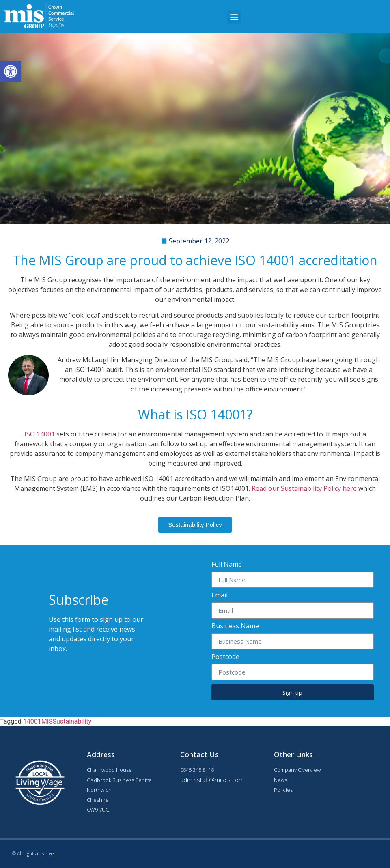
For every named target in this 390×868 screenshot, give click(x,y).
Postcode (225, 657)
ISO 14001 (40, 434)
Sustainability (72, 721)
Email (220, 596)
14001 (32, 721)
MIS (47, 721)
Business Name (235, 626)
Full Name (227, 565)
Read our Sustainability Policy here (305, 488)
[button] (234, 17)
